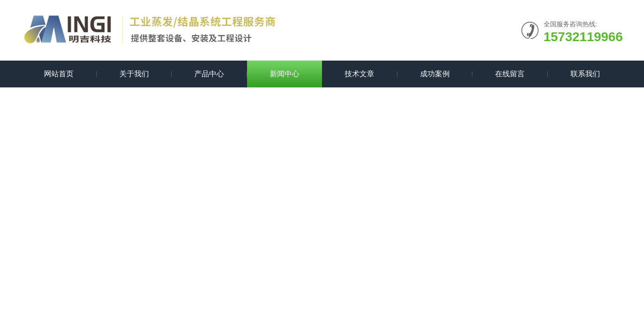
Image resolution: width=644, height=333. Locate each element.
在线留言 (510, 74)
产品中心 (209, 74)
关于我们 (134, 74)
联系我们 (585, 74)
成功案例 (435, 74)
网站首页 (59, 74)
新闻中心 (285, 74)
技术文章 (359, 74)
